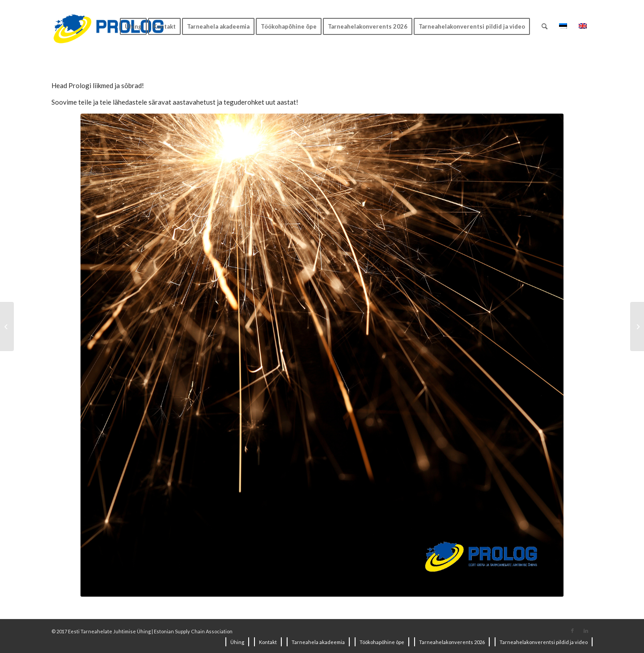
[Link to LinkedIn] (586, 631)
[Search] (544, 26)
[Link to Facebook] (572, 631)
